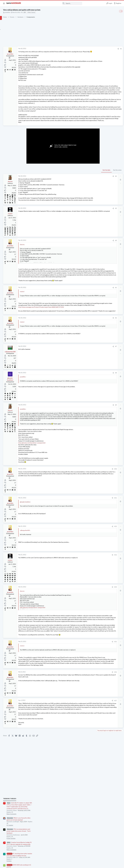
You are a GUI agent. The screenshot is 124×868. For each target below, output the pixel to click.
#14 (84, 645)
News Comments (101, 121)
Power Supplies (101, 146)
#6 (84, 372)
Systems (99, 168)
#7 (84, 400)
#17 (84, 785)
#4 (84, 274)
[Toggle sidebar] (120, 11)
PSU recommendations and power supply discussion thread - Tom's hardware (108, 138)
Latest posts (97, 196)
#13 (84, 613)
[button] (4, 3)
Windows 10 (100, 215)
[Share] (86, 49)
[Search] (53, 3)
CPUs (98, 251)
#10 (84, 527)
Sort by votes (85, 201)
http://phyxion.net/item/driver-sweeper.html (51, 501)
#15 (84, 717)
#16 (84, 757)
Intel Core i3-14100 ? (106, 247)
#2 (84, 207)
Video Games (51, 12)
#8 (84, 427)
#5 (84, 330)
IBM (44, 12)
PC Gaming (99, 133)
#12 (84, 584)
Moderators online (100, 267)
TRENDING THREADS (99, 106)
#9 (84, 459)
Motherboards (100, 225)
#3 (84, 241)
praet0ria (27, 12)
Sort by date (74, 201)
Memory (99, 179)
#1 (89, 49)
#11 (84, 556)
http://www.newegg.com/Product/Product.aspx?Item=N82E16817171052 (60, 357)
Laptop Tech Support (102, 262)
